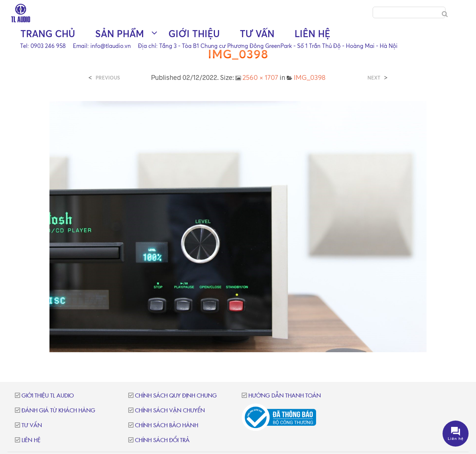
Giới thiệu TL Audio (48, 396)
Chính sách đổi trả (162, 440)
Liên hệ (312, 34)
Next (374, 78)
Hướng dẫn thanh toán (285, 396)
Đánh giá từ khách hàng (58, 411)
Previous (108, 78)
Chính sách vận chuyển (170, 411)
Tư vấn (257, 34)
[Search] (445, 14)
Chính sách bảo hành (167, 426)
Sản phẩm (120, 34)
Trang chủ (48, 34)
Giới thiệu (194, 34)
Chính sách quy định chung (176, 396)
